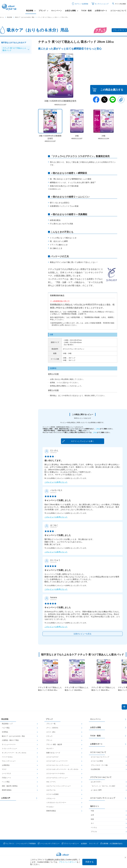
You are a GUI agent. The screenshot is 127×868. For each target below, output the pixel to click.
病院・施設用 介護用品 (10, 786)
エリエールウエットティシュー (57, 778)
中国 (92, 811)
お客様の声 (6, 798)
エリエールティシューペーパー (57, 761)
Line (113, 100)
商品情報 (10, 17)
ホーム (2, 17)
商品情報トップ (7, 724)
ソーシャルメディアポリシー (50, 844)
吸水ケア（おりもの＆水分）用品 (25, 17)
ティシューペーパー (9, 744)
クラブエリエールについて (101, 777)
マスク (4, 769)
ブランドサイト (119, 30)
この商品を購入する (112, 90)
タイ (92, 823)
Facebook (96, 100)
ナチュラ (49, 736)
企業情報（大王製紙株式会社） (113, 844)
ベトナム (94, 827)
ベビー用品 (6, 728)
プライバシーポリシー (71, 844)
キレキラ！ (50, 749)
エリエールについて (118, 11)
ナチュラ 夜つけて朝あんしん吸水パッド (14, 49)
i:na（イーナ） (51, 782)
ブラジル (94, 832)
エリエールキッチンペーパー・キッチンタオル (62, 769)
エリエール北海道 (52, 794)
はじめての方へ (96, 782)
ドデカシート (51, 798)
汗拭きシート (6, 778)
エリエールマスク (52, 757)
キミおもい (50, 807)
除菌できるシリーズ (53, 753)
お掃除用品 (6, 765)
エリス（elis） (51, 732)
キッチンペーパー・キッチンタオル (14, 753)
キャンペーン (57, 11)
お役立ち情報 (96, 727)
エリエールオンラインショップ (103, 798)
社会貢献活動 (95, 769)
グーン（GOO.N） (53, 728)
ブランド (49, 719)
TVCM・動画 (86, 11)
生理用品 (5, 732)
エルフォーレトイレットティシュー (59, 786)
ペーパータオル (7, 757)
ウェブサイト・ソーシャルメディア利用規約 (21, 844)
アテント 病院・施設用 (54, 744)
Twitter (104, 100)
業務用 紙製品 (7, 790)
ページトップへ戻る (124, 707)
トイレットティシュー (10, 749)
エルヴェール (51, 790)
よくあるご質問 (96, 790)
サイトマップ (94, 844)
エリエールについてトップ (100, 757)
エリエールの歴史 (97, 761)
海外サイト (95, 806)
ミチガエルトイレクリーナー (56, 803)
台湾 (92, 815)
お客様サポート (101, 11)
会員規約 (84, 844)
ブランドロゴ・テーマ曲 (99, 765)
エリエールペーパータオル (55, 773)
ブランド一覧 (51, 724)
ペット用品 (6, 782)
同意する (90, 862)
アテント (49, 740)
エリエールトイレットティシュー (58, 765)
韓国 (92, 819)
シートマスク (6, 773)
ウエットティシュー (9, 761)
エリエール (10, 7)
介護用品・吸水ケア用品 (10, 740)
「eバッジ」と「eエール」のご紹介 (103, 786)
